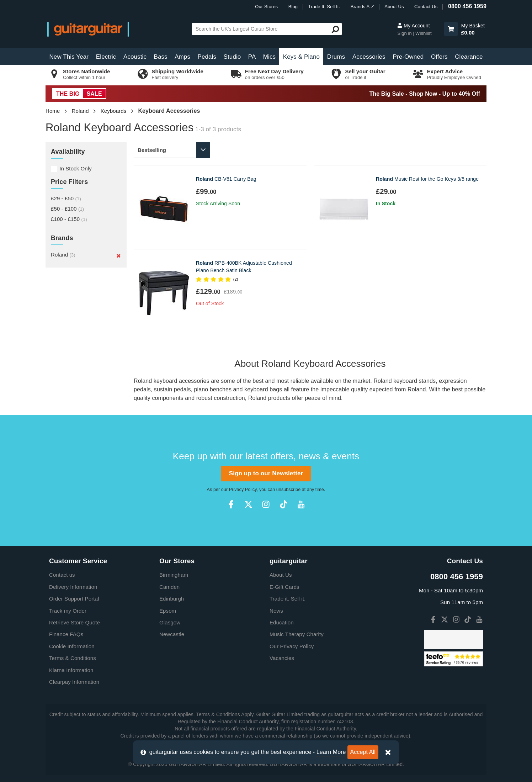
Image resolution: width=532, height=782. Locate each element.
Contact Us (426, 7)
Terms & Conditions (73, 658)
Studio (232, 57)
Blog (293, 7)
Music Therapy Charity (297, 634)
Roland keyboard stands (405, 381)
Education (282, 622)
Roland (80, 111)
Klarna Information (71, 670)
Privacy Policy (243, 490)
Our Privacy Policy (292, 646)
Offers (439, 57)
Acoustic (135, 57)
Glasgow (170, 622)
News (276, 611)
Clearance (469, 57)
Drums (336, 57)
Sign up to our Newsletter (266, 473)
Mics (269, 57)
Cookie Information (72, 646)
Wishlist (424, 33)
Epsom (168, 611)
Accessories (369, 57)
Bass (161, 57)
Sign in (405, 33)
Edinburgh (172, 599)
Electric (106, 57)
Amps (182, 57)
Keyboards (114, 111)
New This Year (69, 57)
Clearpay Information (74, 682)
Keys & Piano (301, 57)
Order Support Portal (74, 599)
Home (53, 111)
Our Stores (266, 7)
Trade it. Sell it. (288, 599)
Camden (169, 587)
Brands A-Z (362, 7)
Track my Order (68, 611)
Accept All (363, 752)
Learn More (331, 752)
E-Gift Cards (284, 587)
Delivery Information (73, 587)
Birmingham (174, 575)
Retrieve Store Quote (75, 622)
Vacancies (282, 658)
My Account (413, 26)
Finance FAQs (66, 634)
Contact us (62, 575)
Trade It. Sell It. (324, 7)
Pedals (207, 57)
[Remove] (119, 255)
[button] (451, 29)
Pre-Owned (408, 57)
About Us (394, 7)
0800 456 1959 (467, 6)
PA (252, 57)
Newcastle (172, 634)
